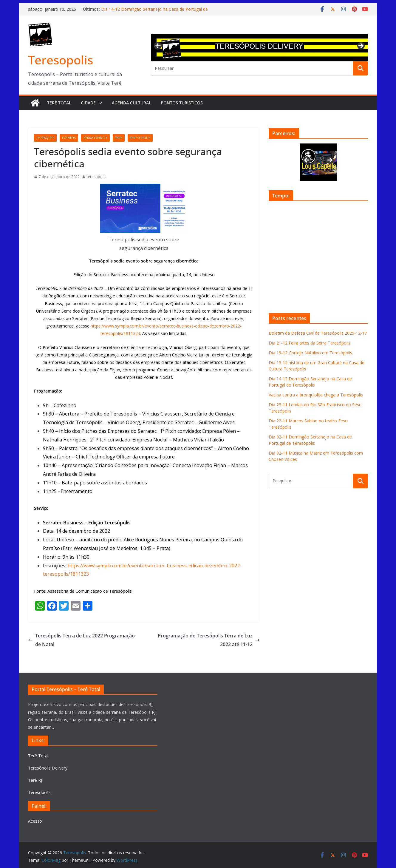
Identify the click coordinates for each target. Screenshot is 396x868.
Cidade (88, 103)
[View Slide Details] (259, 48)
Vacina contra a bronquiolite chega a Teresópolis (316, 395)
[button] (99, 103)
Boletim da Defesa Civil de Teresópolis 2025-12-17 (318, 333)
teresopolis (140, 138)
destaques (45, 138)
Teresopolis (61, 60)
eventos (69, 138)
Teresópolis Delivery (48, 768)
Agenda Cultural (132, 103)
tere (119, 138)
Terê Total (59, 103)
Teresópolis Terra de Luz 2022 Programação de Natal (81, 640)
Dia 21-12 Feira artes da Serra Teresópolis (310, 343)
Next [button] (361, 46)
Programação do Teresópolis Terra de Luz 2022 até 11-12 (209, 640)
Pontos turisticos (182, 103)
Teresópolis (39, 792)
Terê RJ (35, 780)
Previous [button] (158, 45)
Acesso (35, 821)
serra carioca (95, 138)
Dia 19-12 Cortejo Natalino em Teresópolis (310, 353)
